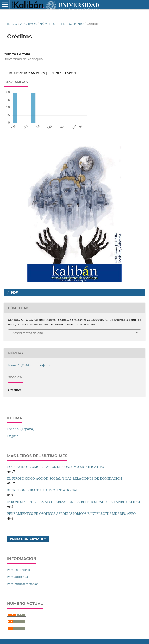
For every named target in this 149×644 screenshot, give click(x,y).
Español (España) (21, 429)
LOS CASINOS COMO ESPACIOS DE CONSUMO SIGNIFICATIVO (56, 467)
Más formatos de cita (27, 333)
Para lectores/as (18, 570)
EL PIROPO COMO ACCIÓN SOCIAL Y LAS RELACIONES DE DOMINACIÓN (65, 478)
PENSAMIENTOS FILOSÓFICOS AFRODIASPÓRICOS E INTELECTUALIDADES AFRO (71, 514)
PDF (14, 292)
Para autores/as (18, 577)
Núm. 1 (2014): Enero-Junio (62, 24)
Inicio (12, 24)
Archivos (28, 24)
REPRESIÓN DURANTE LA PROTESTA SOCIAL (43, 490)
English (13, 436)
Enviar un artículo (28, 539)
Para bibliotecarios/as (23, 584)
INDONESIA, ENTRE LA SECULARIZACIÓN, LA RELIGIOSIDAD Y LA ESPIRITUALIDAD (74, 502)
